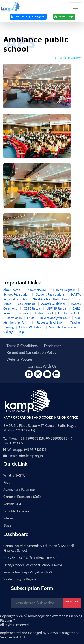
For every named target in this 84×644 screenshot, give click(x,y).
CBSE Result (32, 308)
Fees (7, 483)
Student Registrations (50, 294)
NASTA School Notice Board (51, 299)
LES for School (43, 313)
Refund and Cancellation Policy (31, 352)
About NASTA (37, 290)
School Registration (16, 294)
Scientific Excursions (63, 327)
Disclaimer (52, 346)
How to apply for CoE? (55, 318)
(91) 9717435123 (35, 450)
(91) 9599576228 (32, 439)
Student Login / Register (20, 579)
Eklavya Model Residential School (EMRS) (33, 565)
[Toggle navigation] (75, 7)
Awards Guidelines (53, 304)
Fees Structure (26, 304)
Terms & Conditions (22, 346)
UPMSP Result (56, 308)
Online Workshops (32, 327)
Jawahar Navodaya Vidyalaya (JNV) (28, 572)
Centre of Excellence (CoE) (22, 497)
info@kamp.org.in (31, 456)
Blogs (7, 525)
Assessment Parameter (20, 490)
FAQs (31, 318)
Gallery (8, 332)
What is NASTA (14, 475)
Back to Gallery (68, 58)
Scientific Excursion (17, 511)
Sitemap (9, 518)
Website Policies (19, 359)
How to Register (64, 290)
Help (21, 332)
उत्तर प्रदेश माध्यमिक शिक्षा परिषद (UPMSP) (30, 558)
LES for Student (69, 313)
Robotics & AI (13, 504)
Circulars (22, 313)
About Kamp (12, 290)
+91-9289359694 (57, 439)
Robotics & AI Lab (49, 322)
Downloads (14, 318)
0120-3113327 (13, 443)
